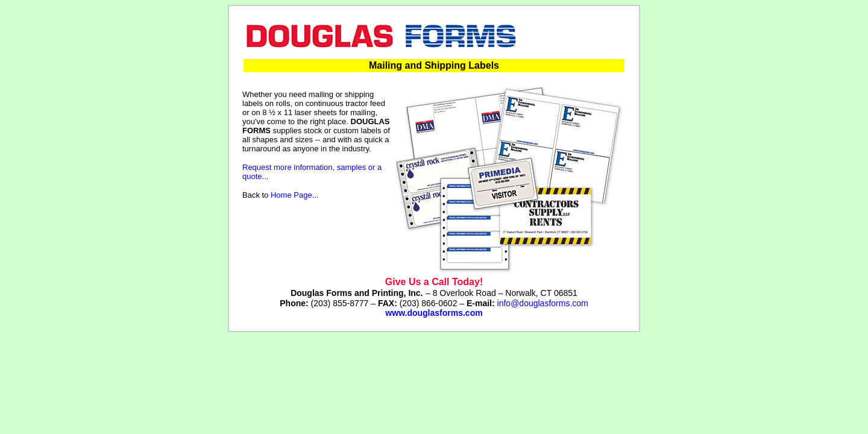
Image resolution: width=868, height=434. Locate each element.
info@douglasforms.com (543, 303)
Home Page (291, 195)
